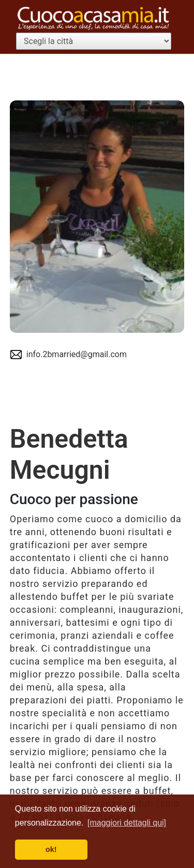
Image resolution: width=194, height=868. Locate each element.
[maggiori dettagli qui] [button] (127, 823)
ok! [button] (51, 849)
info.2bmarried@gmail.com (77, 354)
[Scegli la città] (94, 41)
